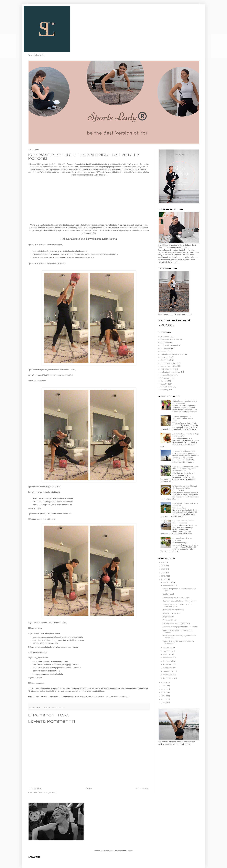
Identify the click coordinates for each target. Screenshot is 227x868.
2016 (163, 682)
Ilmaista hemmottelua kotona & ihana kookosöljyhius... (178, 605)
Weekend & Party (170, 620)
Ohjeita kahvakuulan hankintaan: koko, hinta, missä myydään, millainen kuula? (186, 469)
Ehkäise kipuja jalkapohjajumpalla (176, 623)
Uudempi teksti (35, 788)
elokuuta (167, 654)
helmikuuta (168, 675)
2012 (163, 696)
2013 (163, 693)
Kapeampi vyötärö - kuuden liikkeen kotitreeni (183, 522)
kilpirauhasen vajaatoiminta (172, 354)
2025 (163, 562)
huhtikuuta (168, 668)
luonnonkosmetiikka (169, 366)
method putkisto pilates (170, 372)
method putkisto (167, 369)
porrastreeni (166, 378)
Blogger (130, 851)
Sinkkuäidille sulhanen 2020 (184, 451)
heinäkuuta (168, 658)
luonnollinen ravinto (169, 363)
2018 (163, 576)
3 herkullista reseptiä (171, 613)
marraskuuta (169, 586)
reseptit (164, 384)
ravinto (163, 381)
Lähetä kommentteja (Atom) (44, 793)
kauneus (164, 351)
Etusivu (89, 788)
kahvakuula (52, 708)
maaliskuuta (168, 671)
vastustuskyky (166, 387)
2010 (163, 703)
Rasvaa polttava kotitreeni (173, 610)
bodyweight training (169, 345)
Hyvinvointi (43, 708)
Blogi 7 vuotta (168, 617)
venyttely (164, 390)
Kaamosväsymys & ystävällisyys (176, 598)
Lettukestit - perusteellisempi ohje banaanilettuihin (185, 487)
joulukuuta (168, 582)
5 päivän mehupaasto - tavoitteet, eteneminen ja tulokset (183, 419)
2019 (163, 573)
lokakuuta (167, 648)
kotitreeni (61, 708)
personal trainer (167, 375)
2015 (163, 686)
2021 (163, 566)
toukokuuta (168, 664)
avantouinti (165, 342)
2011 (163, 699)
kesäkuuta (168, 661)
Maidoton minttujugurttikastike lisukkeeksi (180, 627)
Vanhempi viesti (142, 788)
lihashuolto (165, 360)
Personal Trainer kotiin (170, 340)
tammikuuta (168, 678)
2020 (163, 569)
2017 (163, 579)
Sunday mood (168, 594)
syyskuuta (168, 651)
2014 (163, 689)
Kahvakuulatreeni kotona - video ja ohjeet (179, 601)
